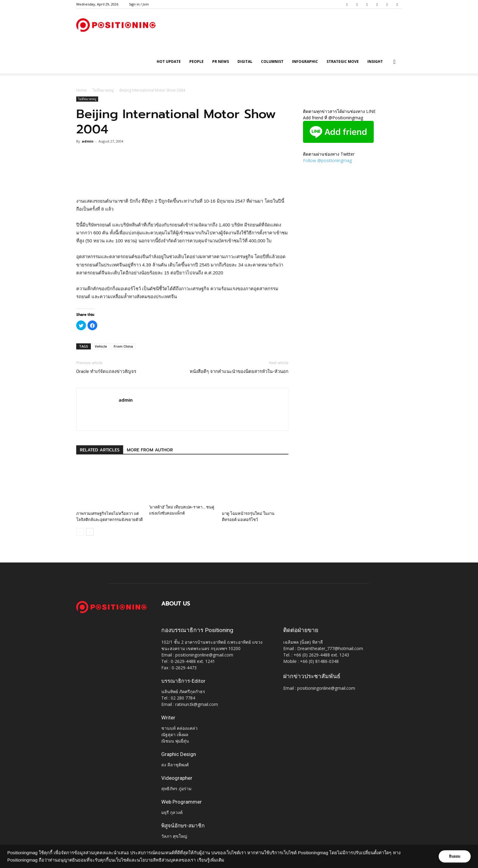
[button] (394, 62)
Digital (245, 61)
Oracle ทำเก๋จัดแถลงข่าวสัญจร (106, 371)
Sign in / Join (139, 4)
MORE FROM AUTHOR (150, 450)
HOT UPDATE (169, 61)
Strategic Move (343, 61)
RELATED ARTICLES (100, 450)
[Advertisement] (182, 182)
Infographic (305, 61)
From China (123, 346)
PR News (221, 61)
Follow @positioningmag (327, 160)
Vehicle (101, 346)
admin (88, 141)
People (196, 61)
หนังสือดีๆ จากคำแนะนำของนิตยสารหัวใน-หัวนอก (239, 371)
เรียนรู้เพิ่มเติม (211, 860)
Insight (375, 61)
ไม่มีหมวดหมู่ (103, 90)
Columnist (272, 61)
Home (82, 90)
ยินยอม (454, 856)
